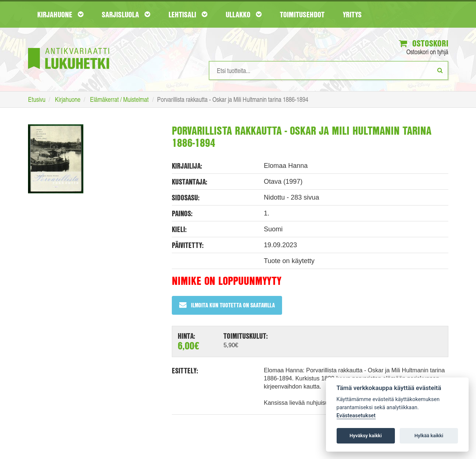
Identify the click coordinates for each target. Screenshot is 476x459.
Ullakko (244, 14)
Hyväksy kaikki (366, 436)
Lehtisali (188, 14)
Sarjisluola (126, 14)
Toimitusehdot (302, 14)
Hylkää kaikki (429, 436)
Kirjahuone (60, 14)
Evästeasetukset (356, 416)
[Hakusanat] (329, 70)
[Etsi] (440, 70)
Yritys (352, 14)
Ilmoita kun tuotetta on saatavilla (227, 305)
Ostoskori (424, 43)
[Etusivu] (69, 47)
